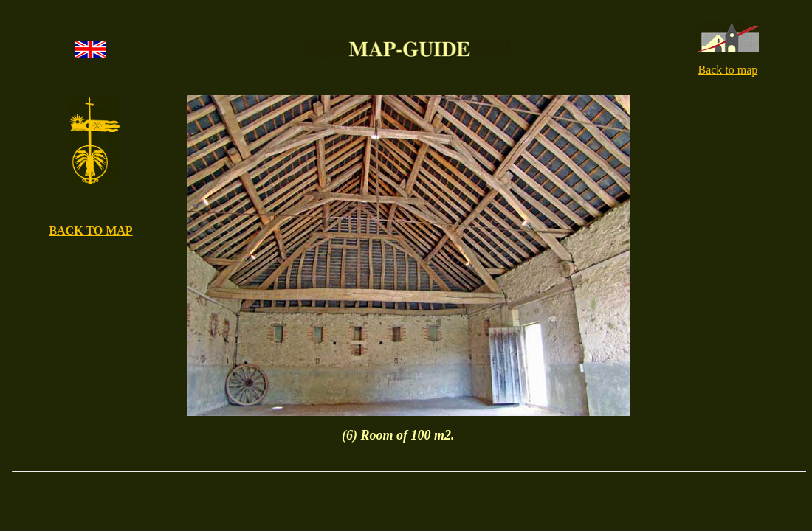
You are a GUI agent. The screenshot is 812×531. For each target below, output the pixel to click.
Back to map (727, 70)
